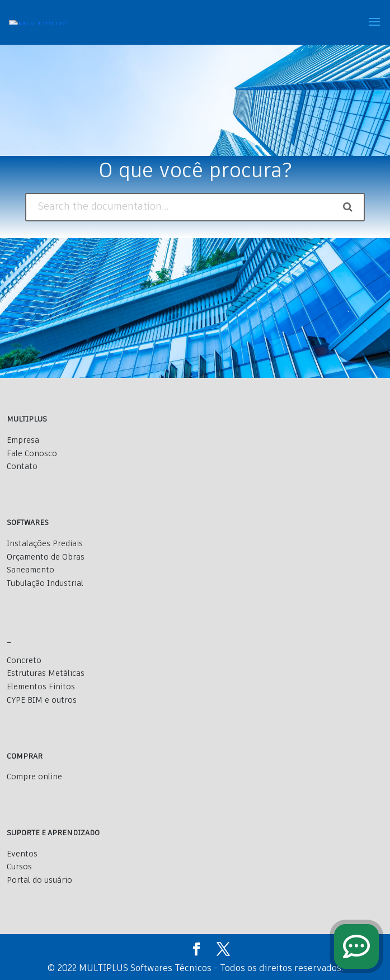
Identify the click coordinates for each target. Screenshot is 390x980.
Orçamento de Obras (46, 557)
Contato (22, 467)
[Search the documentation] (348, 207)
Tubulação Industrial (45, 584)
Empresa (23, 441)
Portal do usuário (39, 880)
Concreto (24, 661)
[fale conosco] (356, 946)
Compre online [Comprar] (34, 777)
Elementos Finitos (41, 687)
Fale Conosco (32, 454)
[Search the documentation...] (182, 207)
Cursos (19, 867)
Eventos (22, 854)
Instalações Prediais (45, 544)
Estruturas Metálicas (46, 674)
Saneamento (30, 570)
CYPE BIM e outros (42, 700)
